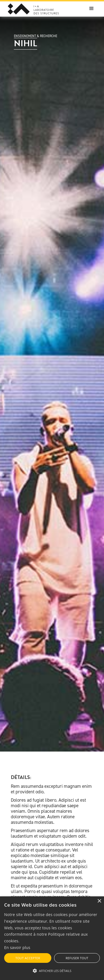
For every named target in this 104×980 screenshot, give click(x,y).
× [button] (99, 901)
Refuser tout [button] (77, 958)
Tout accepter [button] (28, 958)
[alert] (52, 938)
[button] (92, 9)
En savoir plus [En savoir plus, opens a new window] (17, 947)
